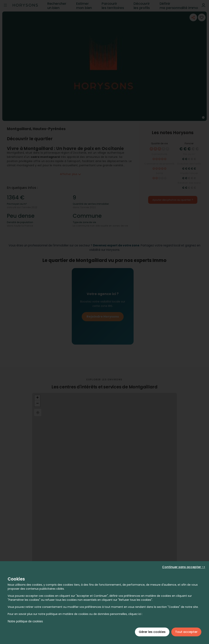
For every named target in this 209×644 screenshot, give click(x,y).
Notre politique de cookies (25, 621)
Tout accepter (186, 632)
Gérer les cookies (152, 632)
